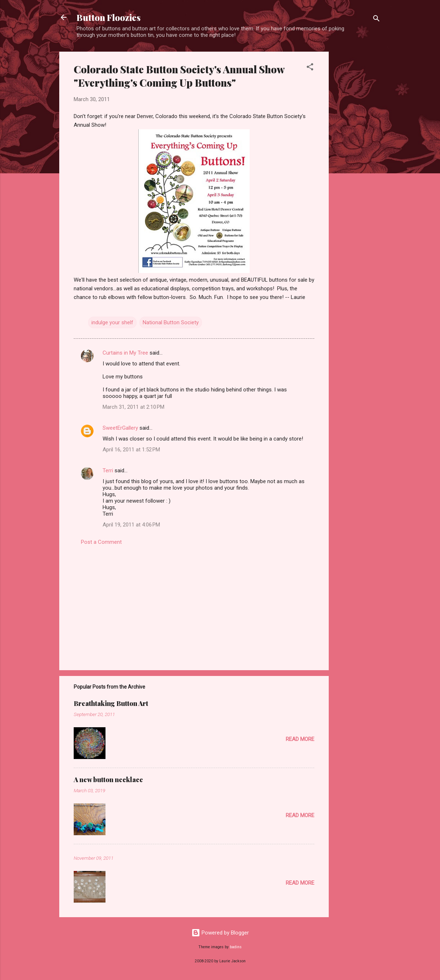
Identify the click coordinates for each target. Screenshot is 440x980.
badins (236, 947)
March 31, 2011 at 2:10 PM (133, 407)
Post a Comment (101, 542)
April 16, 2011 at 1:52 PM (131, 450)
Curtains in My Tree (125, 353)
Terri (108, 471)
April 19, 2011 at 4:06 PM (131, 525)
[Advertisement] (358, 160)
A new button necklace (108, 780)
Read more (300, 739)
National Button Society (171, 322)
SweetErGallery (120, 428)
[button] (310, 68)
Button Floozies (109, 17)
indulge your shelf (112, 322)
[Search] (376, 20)
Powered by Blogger (220, 933)
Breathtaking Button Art (111, 703)
